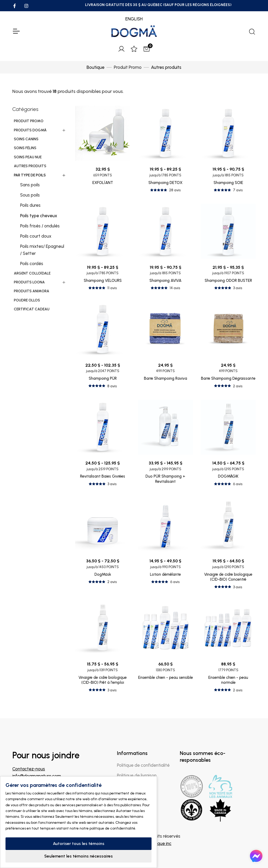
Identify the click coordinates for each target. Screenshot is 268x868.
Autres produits (166, 67)
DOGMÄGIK (228, 476)
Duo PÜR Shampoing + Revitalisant (165, 479)
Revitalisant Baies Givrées (103, 476)
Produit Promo (128, 67)
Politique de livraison (137, 775)
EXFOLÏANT (103, 183)
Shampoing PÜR (103, 378)
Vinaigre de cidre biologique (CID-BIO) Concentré (228, 577)
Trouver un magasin (36, 802)
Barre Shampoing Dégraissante (228, 378)
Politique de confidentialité (143, 765)
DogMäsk (103, 574)
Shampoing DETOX (165, 183)
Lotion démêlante (165, 574)
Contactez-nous (29, 769)
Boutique (96, 67)
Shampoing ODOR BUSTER (228, 281)
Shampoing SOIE (228, 183)
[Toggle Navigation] (16, 31)
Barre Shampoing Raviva (166, 378)
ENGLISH (134, 19)
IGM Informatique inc (150, 843)
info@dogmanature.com (37, 776)
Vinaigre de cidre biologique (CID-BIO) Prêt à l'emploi (103, 680)
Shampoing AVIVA (165, 281)
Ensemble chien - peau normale (228, 680)
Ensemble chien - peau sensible (166, 677)
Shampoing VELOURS (103, 281)
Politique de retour (135, 786)
